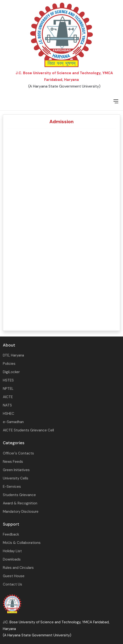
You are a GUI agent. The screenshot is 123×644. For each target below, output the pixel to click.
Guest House (14, 576)
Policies (9, 364)
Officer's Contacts (18, 453)
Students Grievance (19, 495)
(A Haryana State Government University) (64, 86)
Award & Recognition (20, 503)
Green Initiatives (16, 470)
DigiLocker (11, 372)
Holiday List (12, 551)
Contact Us (12, 584)
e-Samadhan (13, 422)
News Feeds (13, 462)
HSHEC (9, 414)
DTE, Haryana (13, 355)
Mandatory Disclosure (21, 512)
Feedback (11, 534)
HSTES (8, 380)
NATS (7, 405)
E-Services (12, 487)
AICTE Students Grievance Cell (28, 430)
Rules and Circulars (18, 568)
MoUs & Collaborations (22, 543)
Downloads (12, 559)
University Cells (16, 478)
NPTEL (8, 389)
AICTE (8, 397)
